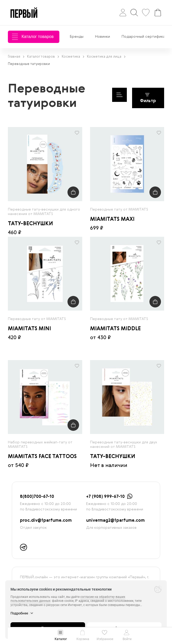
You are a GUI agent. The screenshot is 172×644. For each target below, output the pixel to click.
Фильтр (148, 98)
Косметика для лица (106, 57)
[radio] (45, 164)
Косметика (73, 57)
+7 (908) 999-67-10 (105, 497)
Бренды (77, 37)
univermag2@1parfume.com (115, 521)
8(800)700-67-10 (37, 497)
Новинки (103, 37)
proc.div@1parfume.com (46, 521)
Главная (16, 57)
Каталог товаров (33, 37)
